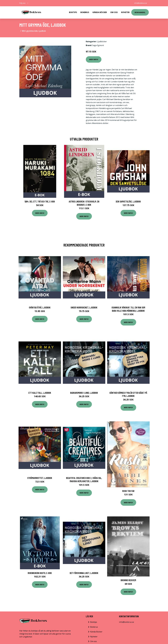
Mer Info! (94, 59)
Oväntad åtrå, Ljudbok (40, 307)
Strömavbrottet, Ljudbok (40, 478)
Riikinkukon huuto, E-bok (40, 573)
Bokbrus (85, 12)
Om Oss (114, 12)
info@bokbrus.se (141, 3)
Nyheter (125, 12)
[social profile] (28, 3)
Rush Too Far (128, 491)
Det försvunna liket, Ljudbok (84, 573)
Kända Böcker (100, 12)
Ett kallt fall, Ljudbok (40, 393)
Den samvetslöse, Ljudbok (128, 201)
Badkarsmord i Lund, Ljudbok (84, 393)
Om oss (94, 641)
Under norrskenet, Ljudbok (84, 307)
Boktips (73, 12)
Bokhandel (140, 12)
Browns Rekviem (128, 580)
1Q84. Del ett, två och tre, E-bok (40, 201)
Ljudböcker (102, 41)
